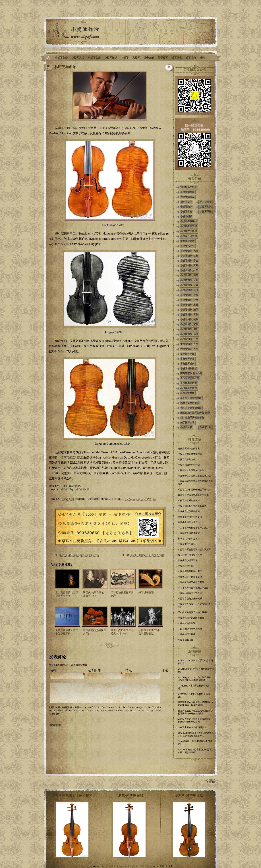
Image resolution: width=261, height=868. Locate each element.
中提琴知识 (186, 207)
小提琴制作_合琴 (189, 300)
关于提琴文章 (82, 489)
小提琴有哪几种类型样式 (190, 454)
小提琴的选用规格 (187, 634)
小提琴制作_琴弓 (189, 290)
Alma (180, 741)
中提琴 (125, 58)
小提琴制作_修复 (189, 256)
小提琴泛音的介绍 (187, 459)
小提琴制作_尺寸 (189, 339)
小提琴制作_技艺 (189, 270)
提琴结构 (191, 58)
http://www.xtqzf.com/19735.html (140, 499)
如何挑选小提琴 (189, 187)
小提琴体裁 (186, 427)
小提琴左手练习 (189, 231)
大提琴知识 (206, 207)
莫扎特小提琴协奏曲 (191, 398)
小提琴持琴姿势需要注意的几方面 (194, 550)
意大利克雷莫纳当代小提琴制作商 (67, 594)
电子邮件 (94, 670)
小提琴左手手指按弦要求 (190, 577)
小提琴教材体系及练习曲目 (191, 618)
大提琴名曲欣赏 (189, 383)
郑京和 (74, 458)
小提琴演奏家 (187, 192)
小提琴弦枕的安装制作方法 (191, 470)
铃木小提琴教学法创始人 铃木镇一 (122, 632)
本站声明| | (127, 866)
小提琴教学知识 (189, 226)
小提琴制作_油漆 (189, 334)
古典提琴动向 (187, 364)
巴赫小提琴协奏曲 (190, 403)
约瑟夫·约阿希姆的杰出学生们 (94, 594)
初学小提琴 (186, 202)
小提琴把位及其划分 (188, 544)
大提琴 (136, 58)
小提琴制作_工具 (189, 266)
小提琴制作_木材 (189, 305)
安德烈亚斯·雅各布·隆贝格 (193, 680)
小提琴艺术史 (187, 246)
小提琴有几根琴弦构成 (189, 533)
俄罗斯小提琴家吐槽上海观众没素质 (148, 555)
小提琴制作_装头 (189, 319)
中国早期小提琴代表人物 (190, 629)
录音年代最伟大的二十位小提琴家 (67, 632)
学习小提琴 (206, 202)
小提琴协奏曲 (187, 393)
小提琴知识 (111, 58)
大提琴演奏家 (187, 197)
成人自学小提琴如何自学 (190, 555)
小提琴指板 (186, 216)
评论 (165, 670)
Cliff (180, 686)
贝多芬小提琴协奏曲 (191, 408)
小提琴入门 (78, 58)
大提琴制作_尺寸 (189, 349)
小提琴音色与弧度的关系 (190, 599)
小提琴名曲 (94, 58)
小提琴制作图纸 (189, 369)
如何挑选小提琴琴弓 (188, 560)
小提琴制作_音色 (189, 261)
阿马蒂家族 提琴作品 (191, 373)
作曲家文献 (206, 427)
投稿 (202, 58)
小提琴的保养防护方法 (189, 465)
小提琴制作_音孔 (189, 280)
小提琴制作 (61, 58)
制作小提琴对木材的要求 (190, 517)
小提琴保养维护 (189, 221)
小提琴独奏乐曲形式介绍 (190, 593)
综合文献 (149, 58)
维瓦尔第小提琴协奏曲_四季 (195, 413)
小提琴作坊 (67, 499)
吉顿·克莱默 (199, 727)
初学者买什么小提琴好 (189, 539)
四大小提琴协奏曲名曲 (192, 418)
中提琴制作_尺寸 (189, 344)
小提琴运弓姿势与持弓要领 (191, 582)
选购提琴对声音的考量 (189, 449)
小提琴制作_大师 (189, 251)
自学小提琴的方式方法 (189, 522)
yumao (181, 719)
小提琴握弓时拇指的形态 (190, 571)
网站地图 (138, 866)
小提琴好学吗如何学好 (189, 500)
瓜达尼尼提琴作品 (190, 378)
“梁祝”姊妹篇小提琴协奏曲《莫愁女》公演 (79, 555)
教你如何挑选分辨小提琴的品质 (193, 495)
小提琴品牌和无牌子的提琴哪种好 (194, 490)
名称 (53, 670)
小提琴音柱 (186, 212)
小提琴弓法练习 (189, 236)
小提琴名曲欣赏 (189, 388)
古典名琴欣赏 (187, 359)
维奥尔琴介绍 (187, 241)
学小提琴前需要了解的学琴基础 (193, 612)
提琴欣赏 (177, 58)
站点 (129, 670)
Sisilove (182, 750)
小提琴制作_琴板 (189, 295)
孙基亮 (181, 702)
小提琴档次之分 (186, 640)
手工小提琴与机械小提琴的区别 (193, 528)
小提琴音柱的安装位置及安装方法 (194, 476)
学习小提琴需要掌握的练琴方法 (193, 588)
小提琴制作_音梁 (189, 285)
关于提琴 (163, 58)
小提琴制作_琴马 (189, 275)
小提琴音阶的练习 (187, 566)
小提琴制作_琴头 (189, 315)
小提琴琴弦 (206, 212)
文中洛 (181, 727)
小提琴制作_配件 (189, 324)
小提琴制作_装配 (189, 329)
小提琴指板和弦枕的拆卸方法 (192, 506)
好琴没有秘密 (146, 592)
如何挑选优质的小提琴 (189, 511)
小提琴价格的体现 (187, 623)
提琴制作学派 (187, 354)
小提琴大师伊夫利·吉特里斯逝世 (149, 632)
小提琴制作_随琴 (189, 310)
